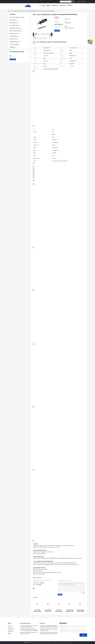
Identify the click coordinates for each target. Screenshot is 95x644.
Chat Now (79, 2)
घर (40, 6)
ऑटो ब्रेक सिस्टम (13, 23)
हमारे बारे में (48, 6)
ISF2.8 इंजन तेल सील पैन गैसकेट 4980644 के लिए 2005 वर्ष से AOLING (80, 611)
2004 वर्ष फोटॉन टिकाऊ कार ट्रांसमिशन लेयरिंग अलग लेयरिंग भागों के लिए (37, 611)
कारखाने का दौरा (55, 6)
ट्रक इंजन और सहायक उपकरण (19, 11)
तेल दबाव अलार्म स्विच (14, 44)
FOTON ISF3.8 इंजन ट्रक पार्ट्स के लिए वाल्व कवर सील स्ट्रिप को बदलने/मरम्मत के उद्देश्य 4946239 (49, 633)
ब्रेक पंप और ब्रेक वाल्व (14, 25)
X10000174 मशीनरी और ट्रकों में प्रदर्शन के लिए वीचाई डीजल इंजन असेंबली (29, 633)
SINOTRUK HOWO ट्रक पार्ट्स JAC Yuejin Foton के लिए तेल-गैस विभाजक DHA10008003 (29, 630)
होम (9, 11)
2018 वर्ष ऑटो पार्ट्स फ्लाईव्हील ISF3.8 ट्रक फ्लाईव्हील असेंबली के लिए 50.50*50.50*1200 (70, 611)
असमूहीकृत (12, 47)
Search (73, 2)
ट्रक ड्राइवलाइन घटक (13, 34)
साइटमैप (9, 633)
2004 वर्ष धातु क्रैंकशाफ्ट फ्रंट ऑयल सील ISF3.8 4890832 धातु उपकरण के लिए (59, 611)
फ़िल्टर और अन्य (13, 39)
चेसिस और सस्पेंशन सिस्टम (15, 31)
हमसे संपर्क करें (70, 6)
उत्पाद (43, 6)
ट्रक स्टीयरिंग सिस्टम (13, 36)
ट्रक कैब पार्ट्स (12, 20)
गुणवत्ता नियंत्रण (63, 6)
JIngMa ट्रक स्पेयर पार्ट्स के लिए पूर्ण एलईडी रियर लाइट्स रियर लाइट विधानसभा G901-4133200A (49, 626)
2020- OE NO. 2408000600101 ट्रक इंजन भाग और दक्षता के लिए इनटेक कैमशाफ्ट (29, 626)
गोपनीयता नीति (26, 643)
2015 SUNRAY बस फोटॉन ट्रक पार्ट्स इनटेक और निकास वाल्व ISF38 (48, 611)
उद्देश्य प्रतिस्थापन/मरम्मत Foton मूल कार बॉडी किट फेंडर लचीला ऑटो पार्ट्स (49, 630)
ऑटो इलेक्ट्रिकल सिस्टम (14, 28)
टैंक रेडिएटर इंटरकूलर (14, 42)
